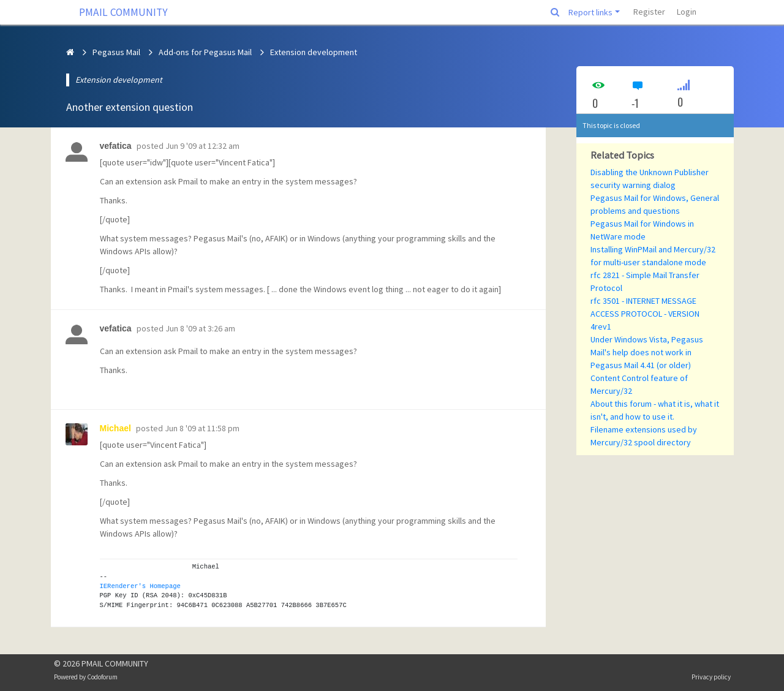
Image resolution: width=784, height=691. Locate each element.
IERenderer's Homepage (140, 586)
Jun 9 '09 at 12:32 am (202, 146)
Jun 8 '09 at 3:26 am (200, 328)
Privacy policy (711, 677)
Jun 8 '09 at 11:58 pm (202, 428)
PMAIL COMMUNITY (123, 12)
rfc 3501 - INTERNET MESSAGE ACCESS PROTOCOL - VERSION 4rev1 (645, 314)
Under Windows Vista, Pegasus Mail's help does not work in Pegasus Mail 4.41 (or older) (647, 352)
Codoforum (102, 677)
